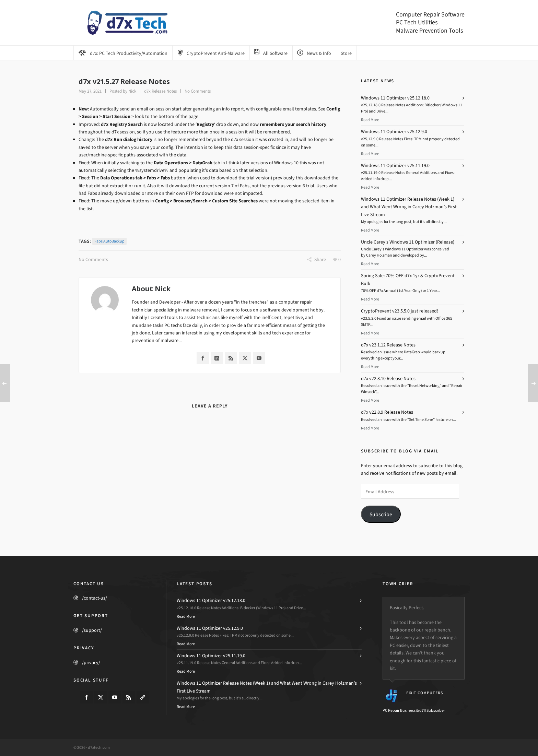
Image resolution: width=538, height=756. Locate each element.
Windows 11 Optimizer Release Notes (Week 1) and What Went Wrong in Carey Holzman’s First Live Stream (409, 207)
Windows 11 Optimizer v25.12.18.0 (395, 98)
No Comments (198, 91)
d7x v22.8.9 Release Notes (387, 412)
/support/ (92, 630)
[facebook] (86, 697)
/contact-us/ (95, 598)
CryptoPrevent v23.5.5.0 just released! (400, 311)
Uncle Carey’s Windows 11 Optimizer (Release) (408, 242)
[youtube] (115, 697)
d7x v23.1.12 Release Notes (388, 345)
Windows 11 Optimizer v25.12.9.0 (394, 132)
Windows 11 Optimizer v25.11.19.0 (395, 166)
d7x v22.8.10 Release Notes (388, 379)
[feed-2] (129, 697)
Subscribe (381, 514)
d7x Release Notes (160, 91)
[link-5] (143, 697)
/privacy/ (91, 663)
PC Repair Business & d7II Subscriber (414, 710)
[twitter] (101, 697)
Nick (132, 91)
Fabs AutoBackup (109, 241)
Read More (370, 120)
